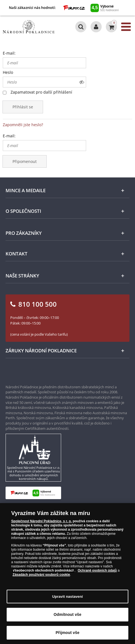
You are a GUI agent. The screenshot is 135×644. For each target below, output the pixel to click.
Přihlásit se (23, 107)
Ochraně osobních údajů (97, 571)
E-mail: (9, 53)
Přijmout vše (67, 633)
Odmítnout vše (67, 615)
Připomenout (25, 161)
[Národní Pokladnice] (29, 27)
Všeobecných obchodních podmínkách (43, 571)
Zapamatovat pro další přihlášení (41, 92)
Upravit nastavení (68, 597)
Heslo (8, 72)
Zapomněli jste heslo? (23, 125)
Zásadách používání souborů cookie (41, 575)
